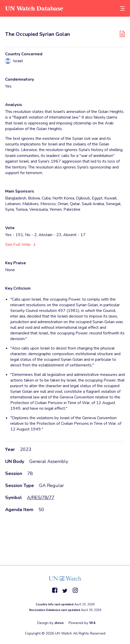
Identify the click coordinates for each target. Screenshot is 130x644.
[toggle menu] (122, 8)
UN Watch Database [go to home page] (34, 8)
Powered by (82, 623)
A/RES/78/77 (41, 498)
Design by (50, 623)
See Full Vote (18, 245)
